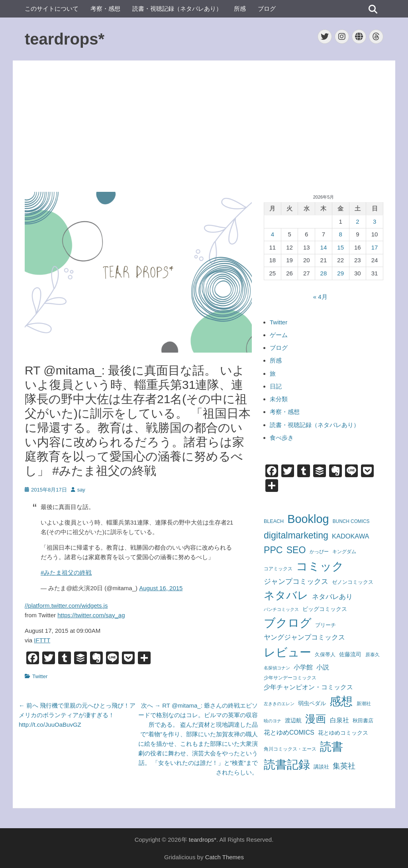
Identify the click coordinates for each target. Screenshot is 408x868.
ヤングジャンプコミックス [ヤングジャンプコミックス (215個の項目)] (304, 637)
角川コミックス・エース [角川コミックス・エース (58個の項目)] (290, 749)
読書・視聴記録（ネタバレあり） (177, 9)
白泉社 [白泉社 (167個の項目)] (339, 720)
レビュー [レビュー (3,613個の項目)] (287, 652)
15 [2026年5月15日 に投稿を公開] (340, 247)
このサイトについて (52, 9)
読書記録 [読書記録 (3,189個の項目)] (287, 765)
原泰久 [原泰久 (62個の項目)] (373, 655)
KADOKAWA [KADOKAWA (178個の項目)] (350, 536)
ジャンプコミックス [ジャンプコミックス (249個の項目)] (296, 581)
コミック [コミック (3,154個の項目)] (320, 566)
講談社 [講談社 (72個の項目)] (321, 767)
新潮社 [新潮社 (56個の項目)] (364, 704)
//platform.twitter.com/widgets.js (66, 606)
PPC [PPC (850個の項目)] (273, 550)
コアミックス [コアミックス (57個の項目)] (278, 569)
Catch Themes (225, 857)
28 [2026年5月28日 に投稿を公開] (324, 273)
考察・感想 (105, 9)
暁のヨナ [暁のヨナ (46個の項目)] (273, 721)
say (81, 490)
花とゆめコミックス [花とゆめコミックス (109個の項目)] (343, 733)
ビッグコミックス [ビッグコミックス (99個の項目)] (325, 609)
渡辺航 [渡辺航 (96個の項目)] (293, 720)
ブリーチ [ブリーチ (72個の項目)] (326, 625)
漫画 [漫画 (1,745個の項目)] (316, 719)
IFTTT (42, 640)
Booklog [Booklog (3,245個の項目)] (308, 519)
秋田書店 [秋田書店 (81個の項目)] (363, 721)
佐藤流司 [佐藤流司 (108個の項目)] (350, 654)
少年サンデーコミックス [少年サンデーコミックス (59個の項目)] (290, 678)
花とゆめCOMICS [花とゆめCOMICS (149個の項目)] (289, 732)
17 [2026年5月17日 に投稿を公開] (375, 247)
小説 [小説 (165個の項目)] (323, 667)
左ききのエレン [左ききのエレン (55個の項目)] (279, 704)
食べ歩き (282, 438)
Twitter (40, 676)
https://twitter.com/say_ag (91, 615)
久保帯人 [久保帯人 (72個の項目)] (325, 655)
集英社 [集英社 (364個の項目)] (344, 766)
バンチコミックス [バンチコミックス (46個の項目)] (281, 609)
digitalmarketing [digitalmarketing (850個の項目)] (296, 535)
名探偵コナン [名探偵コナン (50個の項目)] (277, 668)
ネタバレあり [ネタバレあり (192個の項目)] (332, 597)
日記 (276, 386)
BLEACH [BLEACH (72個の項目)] (274, 521)
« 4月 (320, 297)
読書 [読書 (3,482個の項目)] (331, 747)
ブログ (267, 9)
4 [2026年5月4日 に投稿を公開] (273, 234)
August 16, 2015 (161, 588)
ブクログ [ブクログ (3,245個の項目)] (288, 623)
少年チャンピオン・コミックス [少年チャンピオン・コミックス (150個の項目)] (308, 687)
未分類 (279, 399)
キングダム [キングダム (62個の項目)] (344, 552)
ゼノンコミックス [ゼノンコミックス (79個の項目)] (353, 582)
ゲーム (279, 335)
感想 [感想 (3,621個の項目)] (341, 701)
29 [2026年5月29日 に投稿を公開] (340, 273)
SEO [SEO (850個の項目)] (296, 550)
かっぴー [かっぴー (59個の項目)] (319, 551)
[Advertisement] (204, 126)
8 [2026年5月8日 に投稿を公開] (340, 234)
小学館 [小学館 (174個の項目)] (303, 667)
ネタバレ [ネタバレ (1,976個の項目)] (286, 595)
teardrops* (65, 39)
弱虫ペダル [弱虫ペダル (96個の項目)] (312, 703)
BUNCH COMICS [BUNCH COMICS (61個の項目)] (351, 521)
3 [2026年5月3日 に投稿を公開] (375, 221)
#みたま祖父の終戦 (66, 572)
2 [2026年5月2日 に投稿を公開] (357, 221)
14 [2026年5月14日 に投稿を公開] (324, 247)
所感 (240, 9)
